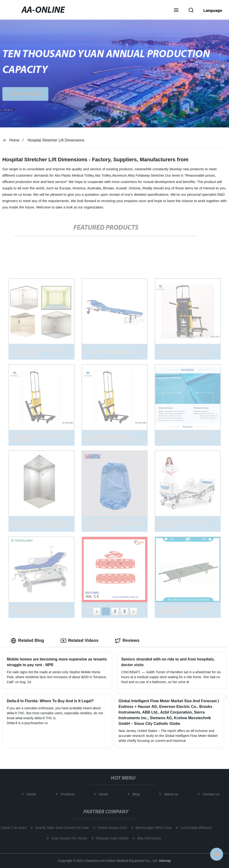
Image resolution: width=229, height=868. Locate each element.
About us (173, 794)
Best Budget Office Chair (152, 828)
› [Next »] (133, 611)
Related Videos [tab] (80, 641)
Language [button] (213, 10)
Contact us (213, 794)
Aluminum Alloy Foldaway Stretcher (138, 175)
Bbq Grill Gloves (147, 838)
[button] (176, 11)
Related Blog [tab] (27, 641)
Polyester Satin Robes (110, 838)
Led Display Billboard (194, 828)
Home (15, 140)
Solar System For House (67, 838)
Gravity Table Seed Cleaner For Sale (60, 828)
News (106, 794)
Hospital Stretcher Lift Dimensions (56, 140)
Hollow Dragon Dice (110, 828)
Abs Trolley (103, 175)
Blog (138, 794)
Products (69, 794)
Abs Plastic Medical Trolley (74, 175)
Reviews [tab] (127, 641)
